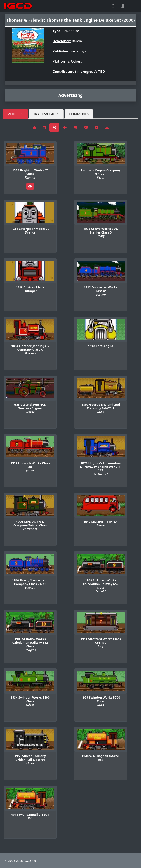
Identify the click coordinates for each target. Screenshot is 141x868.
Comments (79, 114)
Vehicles (15, 114)
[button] (114, 6)
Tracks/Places (46, 114)
